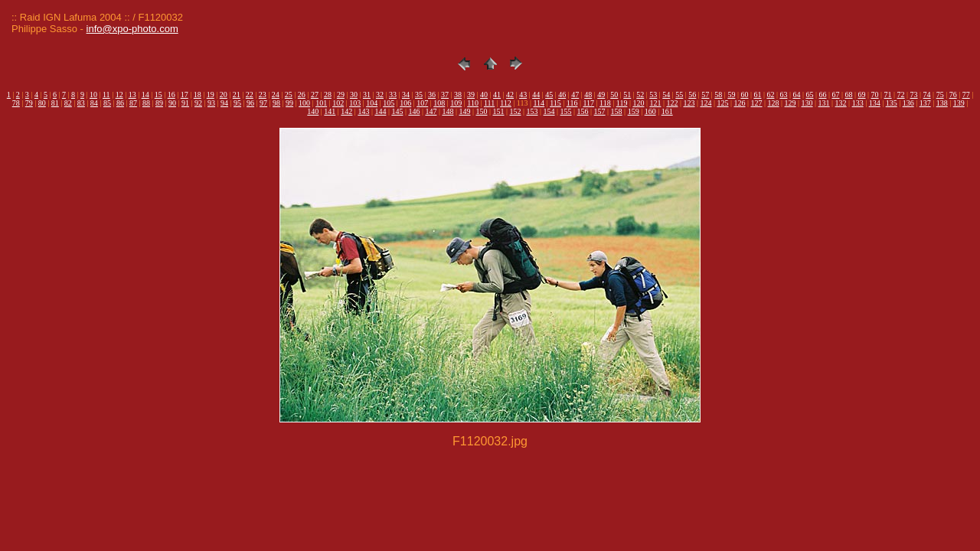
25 (289, 95)
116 (572, 103)
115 (555, 103)
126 (740, 103)
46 (562, 95)
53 (653, 95)
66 (822, 95)
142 (346, 111)
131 (824, 103)
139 (959, 103)
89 (159, 103)
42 (510, 95)
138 (942, 103)
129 (791, 103)
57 (705, 95)
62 (770, 95)
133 (858, 103)
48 (588, 95)
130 (807, 103)
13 (132, 95)
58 (718, 95)
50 (614, 95)
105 (389, 103)
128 (774, 103)
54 (666, 95)
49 (601, 95)
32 (380, 95)
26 (302, 95)
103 (355, 103)
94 (224, 103)
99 (289, 103)
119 (622, 103)
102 (338, 103)
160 (650, 111)
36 (432, 95)
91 (185, 103)
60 (744, 95)
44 (536, 95)
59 (731, 95)
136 (908, 103)
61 (757, 95)
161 (667, 111)
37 (445, 95)
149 (464, 111)
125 (723, 103)
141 (330, 111)
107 (422, 103)
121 (655, 103)
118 (605, 103)
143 (363, 111)
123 (689, 103)
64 (796, 95)
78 (16, 103)
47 (575, 95)
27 (315, 95)
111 (489, 103)
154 (549, 111)
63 (783, 95)
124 (706, 103)
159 (634, 111)
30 (354, 95)
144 (380, 111)
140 (313, 111)
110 (473, 103)
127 (757, 103)
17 (185, 95)
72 (901, 95)
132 (841, 103)
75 (940, 95)
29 (341, 95)
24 (276, 95)
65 (809, 95)
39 (471, 95)
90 (172, 103)
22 (250, 95)
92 (198, 103)
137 (925, 103)
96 (250, 103)
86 (120, 103)
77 (966, 95)
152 (516, 111)
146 (414, 111)
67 (836, 95)
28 (328, 95)
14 (145, 95)
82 (68, 103)
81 (55, 103)
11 (106, 95)
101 (321, 103)
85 (107, 103)
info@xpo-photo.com (132, 29)
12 (119, 95)
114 (539, 103)
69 (862, 95)
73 (914, 95)
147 (431, 111)
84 (94, 103)
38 (458, 95)
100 (304, 103)
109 (456, 103)
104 (372, 103)
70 (875, 95)
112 (506, 103)
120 (638, 103)
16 (171, 95)
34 (406, 95)
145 (397, 111)
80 (42, 103)
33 (393, 95)
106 (405, 103)
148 (448, 111)
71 (888, 95)
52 (640, 95)
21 (237, 95)
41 (497, 95)
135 (892, 103)
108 (439, 103)
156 (583, 111)
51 (627, 95)
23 (263, 95)
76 (953, 95)
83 (81, 103)
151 (499, 111)
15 (158, 95)
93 (211, 103)
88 (146, 103)
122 (672, 103)
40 (484, 95)
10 (93, 95)
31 (367, 95)
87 (133, 103)
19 (211, 95)
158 (617, 111)
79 (29, 103)
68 (849, 95)
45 (549, 95)
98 (276, 103)
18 (198, 95)
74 (927, 95)
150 (481, 111)
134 (875, 103)
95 (237, 103)
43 (523, 95)
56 (692, 95)
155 (566, 111)
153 (532, 111)
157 (600, 111)
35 (419, 95)
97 (263, 103)
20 (224, 95)
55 (679, 95)
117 (588, 103)
